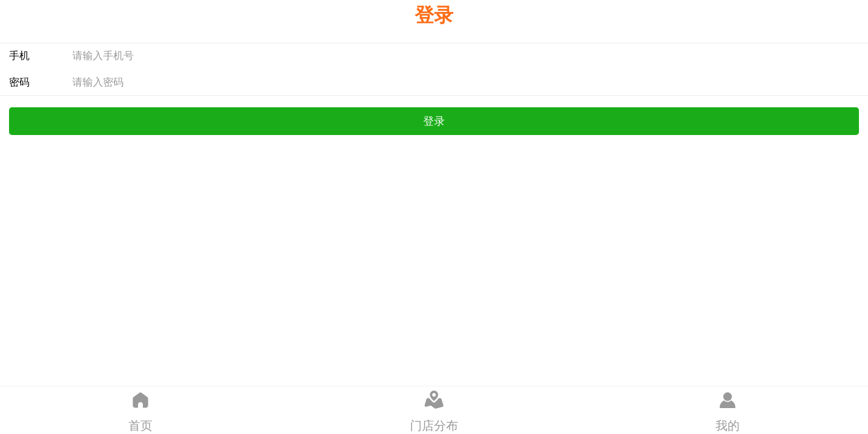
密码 (19, 82)
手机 (19, 56)
